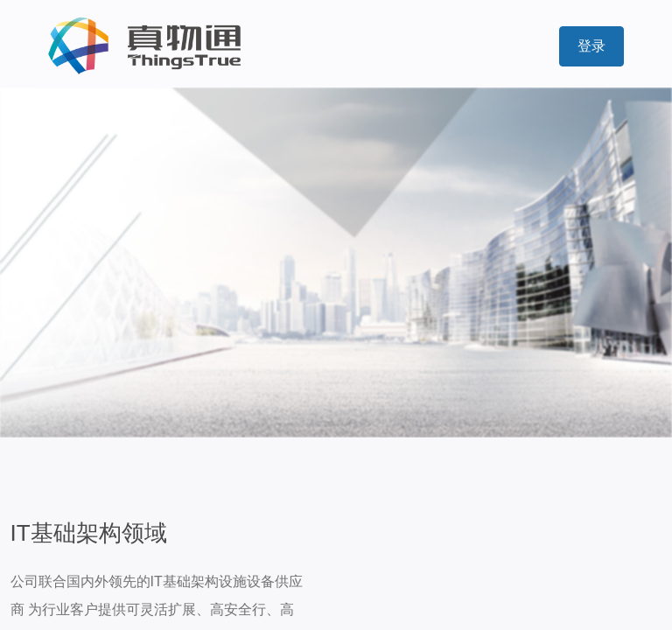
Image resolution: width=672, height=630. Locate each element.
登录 (591, 46)
